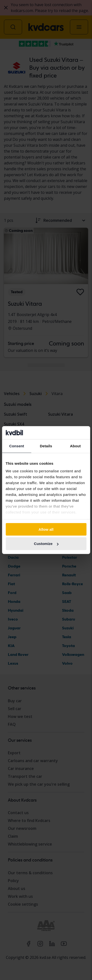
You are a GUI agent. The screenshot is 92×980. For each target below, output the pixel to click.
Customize (46, 544)
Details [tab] (46, 446)
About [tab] (75, 446)
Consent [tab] (17, 446)
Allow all (46, 529)
